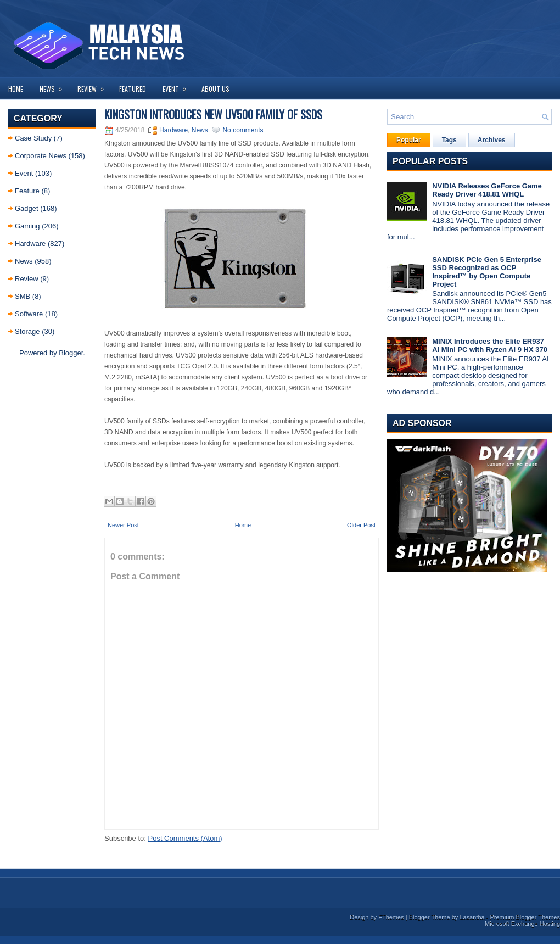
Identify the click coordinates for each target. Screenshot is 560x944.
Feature (27, 191)
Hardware (30, 244)
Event (178, 85)
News (54, 85)
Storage (27, 331)
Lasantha (472, 917)
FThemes (391, 917)
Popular (409, 140)
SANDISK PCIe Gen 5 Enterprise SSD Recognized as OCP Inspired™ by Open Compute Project (487, 272)
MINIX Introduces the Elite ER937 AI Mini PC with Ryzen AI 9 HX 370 (490, 345)
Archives (492, 140)
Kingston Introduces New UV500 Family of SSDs (213, 114)
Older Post (361, 525)
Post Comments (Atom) (185, 838)
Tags (449, 140)
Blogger (71, 353)
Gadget (27, 208)
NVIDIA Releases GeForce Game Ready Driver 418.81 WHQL (487, 190)
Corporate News (41, 156)
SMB (23, 296)
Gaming (27, 226)
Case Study (33, 138)
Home (16, 89)
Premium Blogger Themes (525, 917)
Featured (133, 89)
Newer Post (123, 525)
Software (29, 314)
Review (94, 85)
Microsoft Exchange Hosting (522, 924)
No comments (243, 130)
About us (215, 89)
